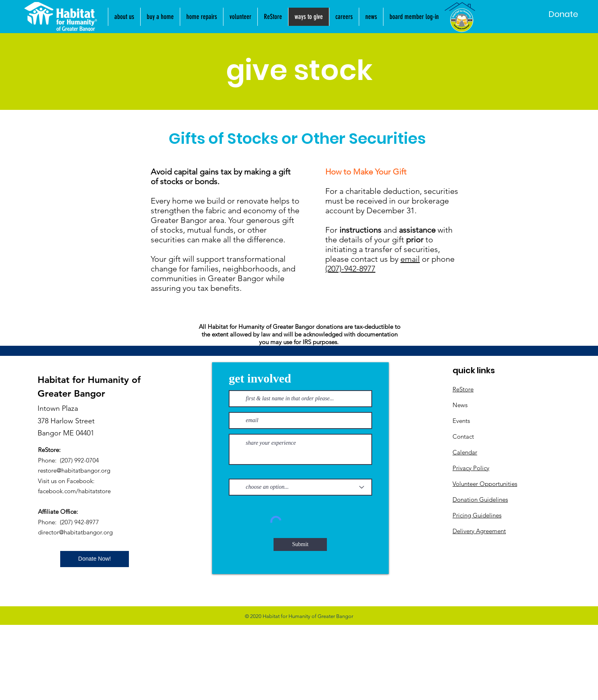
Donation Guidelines (480, 499)
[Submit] (300, 544)
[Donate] (563, 14)
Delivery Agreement (479, 531)
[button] (371, 17)
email (410, 259)
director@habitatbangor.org (75, 532)
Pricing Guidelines (477, 515)
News (460, 405)
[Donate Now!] (95, 559)
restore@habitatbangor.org (74, 470)
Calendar (465, 452)
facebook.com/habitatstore (74, 491)
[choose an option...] (300, 487)
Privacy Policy (471, 468)
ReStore (463, 389)
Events (461, 421)
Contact (463, 436)
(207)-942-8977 (350, 269)
